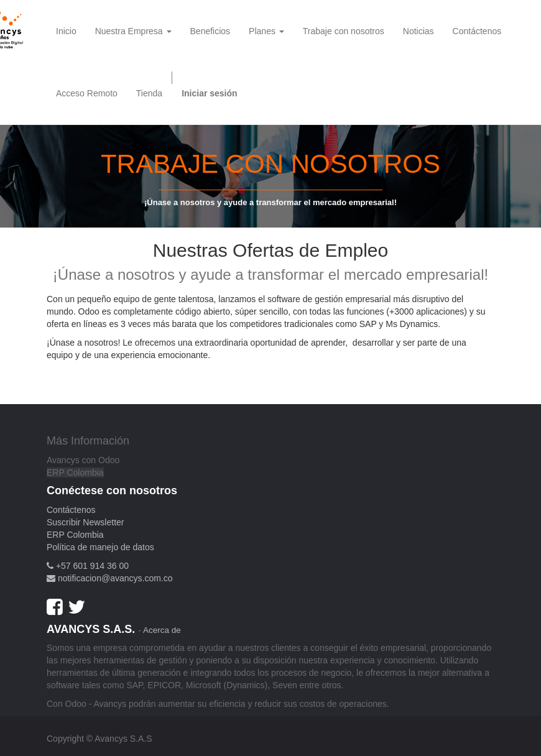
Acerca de (162, 630)
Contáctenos (71, 510)
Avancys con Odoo (83, 460)
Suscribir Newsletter (85, 522)
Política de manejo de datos (100, 547)
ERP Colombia (75, 472)
